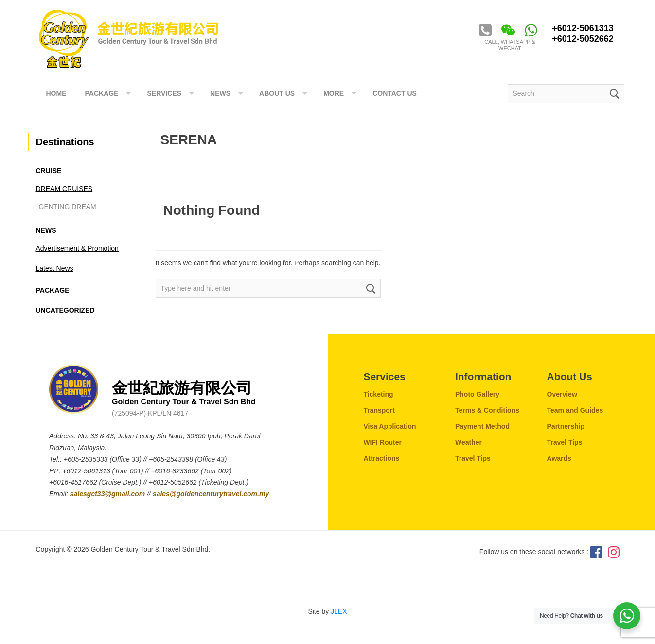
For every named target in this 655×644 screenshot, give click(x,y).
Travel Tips (473, 458)
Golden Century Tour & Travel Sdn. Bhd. (128, 39)
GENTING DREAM (68, 207)
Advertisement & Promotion (77, 248)
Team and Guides (575, 410)
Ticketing (378, 394)
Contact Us (395, 93)
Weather (469, 442)
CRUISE (49, 171)
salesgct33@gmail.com (108, 494)
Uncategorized (65, 310)
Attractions (381, 458)
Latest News (55, 268)
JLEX (339, 611)
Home (56, 93)
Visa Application (389, 426)
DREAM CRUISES (64, 189)
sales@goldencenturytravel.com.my (211, 494)
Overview (562, 394)
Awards (559, 458)
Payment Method (482, 426)
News (46, 230)
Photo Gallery (477, 394)
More (334, 93)
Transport (379, 410)
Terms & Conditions (487, 410)
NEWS (220, 93)
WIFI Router (382, 442)
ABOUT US (277, 93)
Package (102, 93)
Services (164, 93)
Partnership (566, 426)
